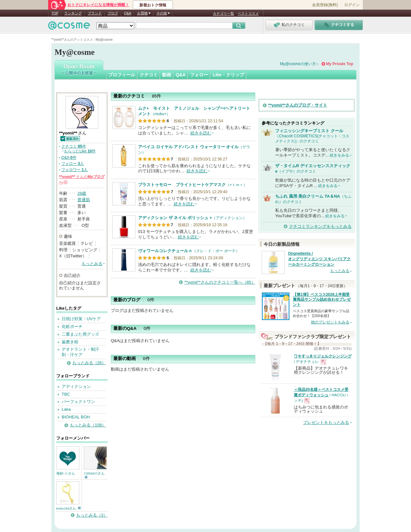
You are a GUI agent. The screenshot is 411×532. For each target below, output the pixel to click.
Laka (66, 409)
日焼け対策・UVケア (81, 319)
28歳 (82, 193)
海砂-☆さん (66, 473)
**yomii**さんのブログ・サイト (298, 105)
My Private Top (340, 64)
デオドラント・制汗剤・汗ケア (80, 352)
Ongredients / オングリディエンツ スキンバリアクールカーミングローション (319, 259)
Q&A (128, 13)
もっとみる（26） (89, 363)
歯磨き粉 (70, 342)
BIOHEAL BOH (76, 417)
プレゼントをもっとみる (326, 422)
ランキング (73, 13)
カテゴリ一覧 (223, 13)
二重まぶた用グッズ (80, 334)
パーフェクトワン (78, 402)
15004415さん (94, 475)
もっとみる (92, 264)
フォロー (199, 75)
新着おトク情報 (153, 5)
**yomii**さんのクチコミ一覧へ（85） (220, 282)
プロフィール (122, 75)
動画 (167, 75)
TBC (66, 394)
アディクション (76, 386)
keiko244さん (69, 508)
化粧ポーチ (72, 326)
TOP (55, 13)
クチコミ (149, 75)
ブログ (113, 13)
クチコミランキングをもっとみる (320, 226)
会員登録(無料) (325, 5)
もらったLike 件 (80, 151)
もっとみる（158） (88, 425)
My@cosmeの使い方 (298, 64)
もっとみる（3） (92, 515)
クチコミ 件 (74, 146)
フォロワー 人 (74, 170)
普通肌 (84, 200)
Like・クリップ (228, 75)
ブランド (95, 13)
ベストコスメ (248, 13)
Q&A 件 (69, 158)
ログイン (352, 5)
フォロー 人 (73, 164)
